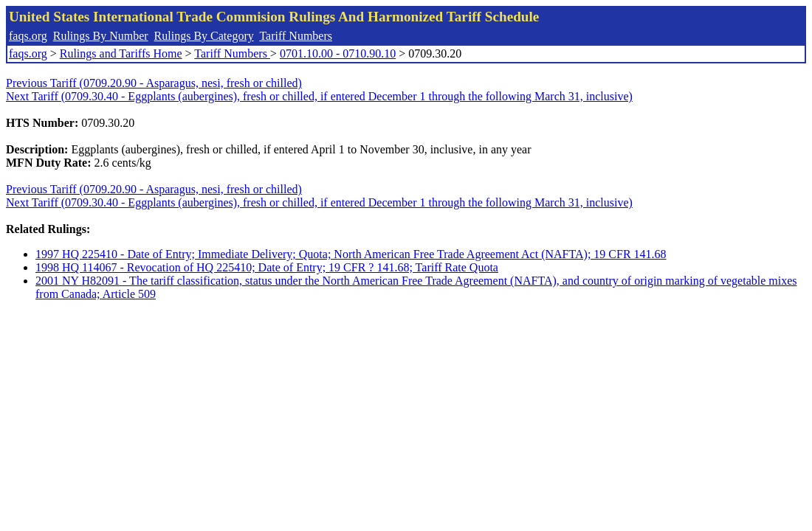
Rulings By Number (101, 36)
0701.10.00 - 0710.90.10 (338, 53)
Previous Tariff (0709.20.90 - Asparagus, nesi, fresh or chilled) (154, 83)
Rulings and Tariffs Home (121, 53)
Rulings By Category (204, 36)
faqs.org (28, 36)
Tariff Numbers (296, 36)
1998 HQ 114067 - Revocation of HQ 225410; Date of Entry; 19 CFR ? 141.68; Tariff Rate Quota (267, 267)
